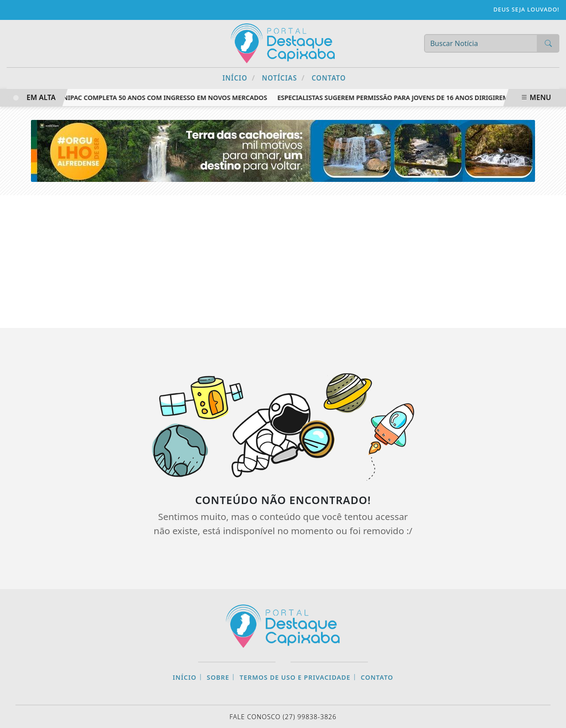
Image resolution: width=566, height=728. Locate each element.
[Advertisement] (283, 262)
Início (239, 78)
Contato (329, 78)
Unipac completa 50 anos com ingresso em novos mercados (164, 98)
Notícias (283, 78)
